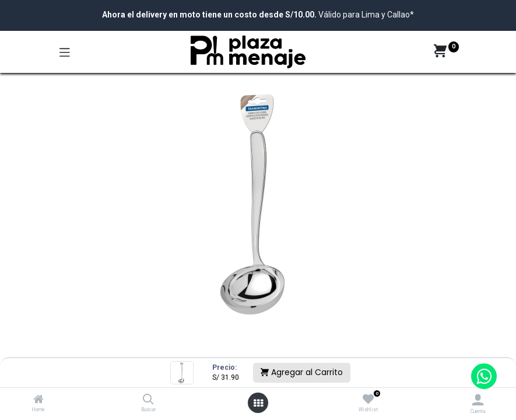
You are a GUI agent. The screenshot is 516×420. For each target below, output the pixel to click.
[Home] (38, 400)
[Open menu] (258, 403)
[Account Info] (478, 400)
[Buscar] (148, 400)
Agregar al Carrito (302, 372)
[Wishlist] (368, 400)
